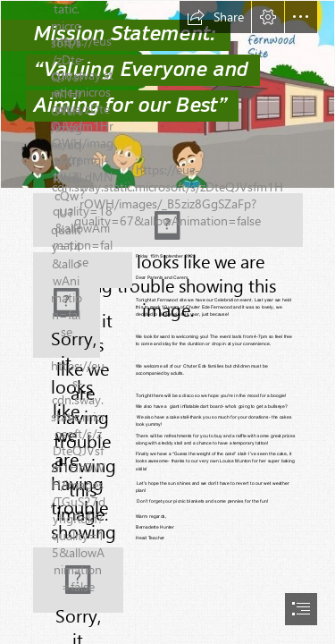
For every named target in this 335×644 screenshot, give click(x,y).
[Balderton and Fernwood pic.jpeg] (167, 94)
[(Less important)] (67, 314)
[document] (167, 322)
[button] (215, 17)
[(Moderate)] (168, 220)
